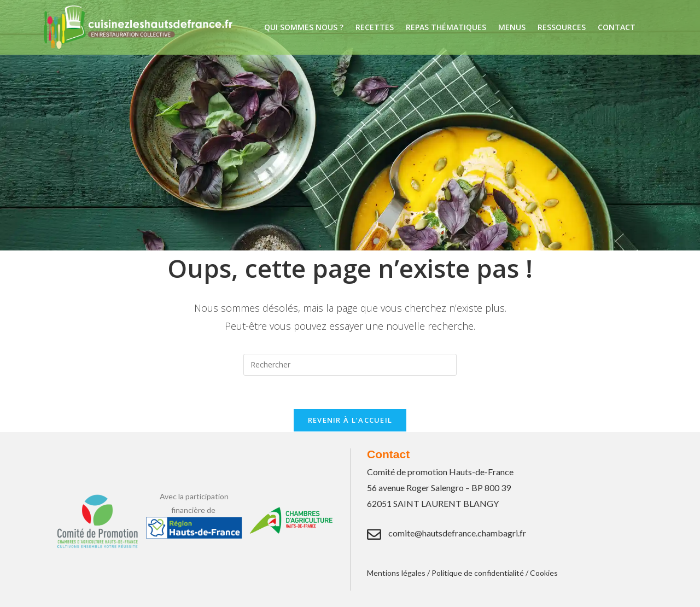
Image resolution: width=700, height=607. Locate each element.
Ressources (562, 27)
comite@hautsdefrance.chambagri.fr (457, 533)
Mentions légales (396, 573)
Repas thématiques (446, 27)
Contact (617, 27)
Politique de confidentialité (478, 573)
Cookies (544, 573)
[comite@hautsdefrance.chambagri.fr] (374, 534)
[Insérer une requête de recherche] (350, 365)
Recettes (375, 27)
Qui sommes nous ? (304, 27)
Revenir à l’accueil (350, 420)
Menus (512, 27)
